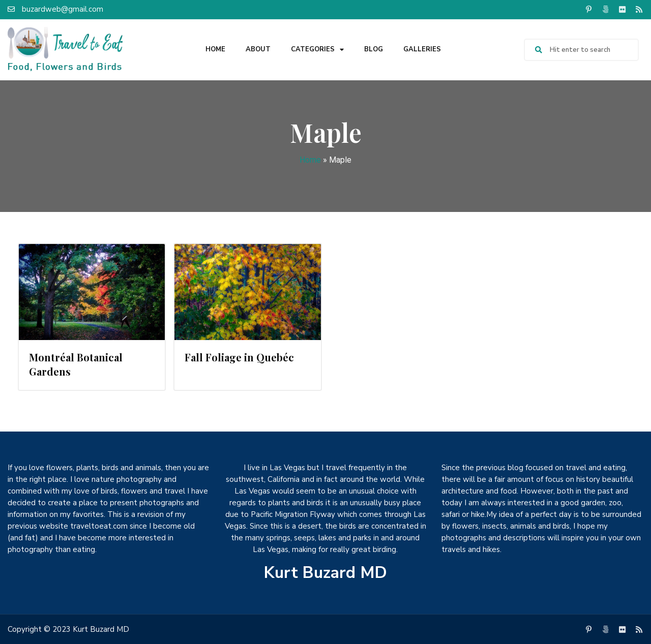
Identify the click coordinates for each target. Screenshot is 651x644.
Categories (317, 50)
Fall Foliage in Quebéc (239, 357)
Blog (374, 49)
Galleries (422, 49)
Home (215, 49)
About (258, 49)
